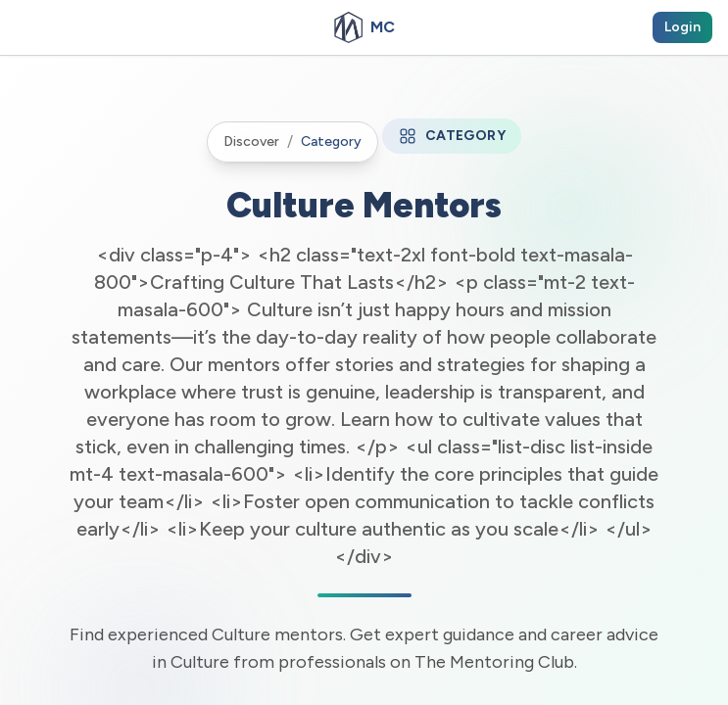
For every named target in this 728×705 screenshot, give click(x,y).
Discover (251, 141)
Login (682, 27)
